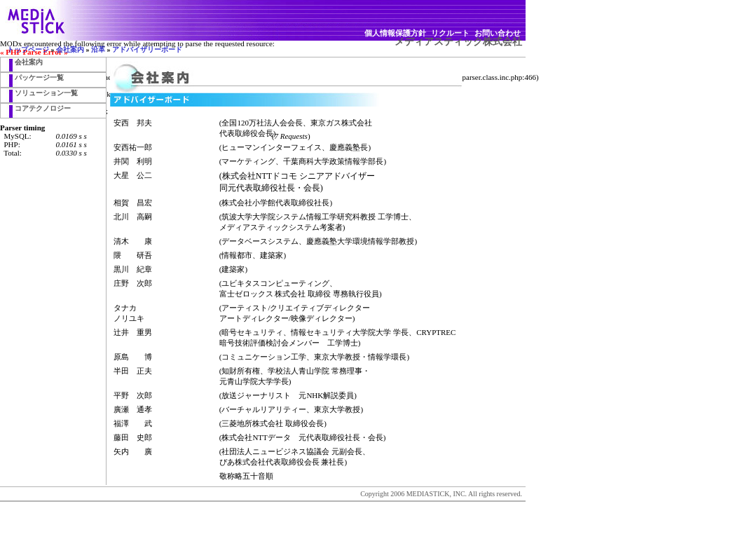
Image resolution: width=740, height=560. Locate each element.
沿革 (98, 49)
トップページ (28, 49)
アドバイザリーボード (147, 49)
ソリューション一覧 (46, 93)
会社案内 (70, 49)
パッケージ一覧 (39, 77)
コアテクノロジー (43, 108)
